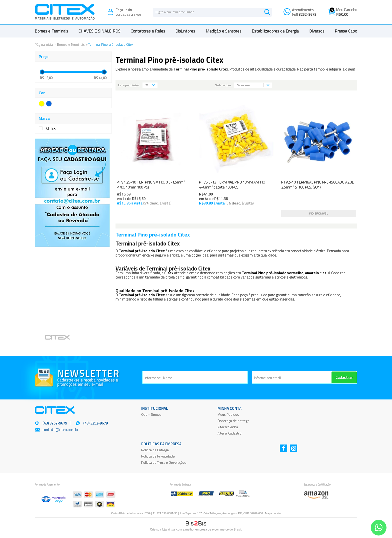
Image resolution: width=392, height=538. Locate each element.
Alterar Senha (228, 427)
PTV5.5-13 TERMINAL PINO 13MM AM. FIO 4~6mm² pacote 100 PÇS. (232, 185)
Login (128, 10)
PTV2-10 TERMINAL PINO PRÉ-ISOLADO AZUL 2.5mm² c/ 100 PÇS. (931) (317, 185)
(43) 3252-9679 (95, 423)
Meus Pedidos (228, 414)
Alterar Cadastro (229, 433)
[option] (64, 338)
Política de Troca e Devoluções (164, 462)
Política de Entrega (155, 450)
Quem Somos (151, 414)
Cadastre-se (131, 14)
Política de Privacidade (158, 456)
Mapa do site (273, 513)
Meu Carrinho (347, 10)
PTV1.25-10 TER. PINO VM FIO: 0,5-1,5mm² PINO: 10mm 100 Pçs (151, 185)
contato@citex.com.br (60, 430)
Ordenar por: (223, 85)
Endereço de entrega (233, 421)
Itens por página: (129, 85)
